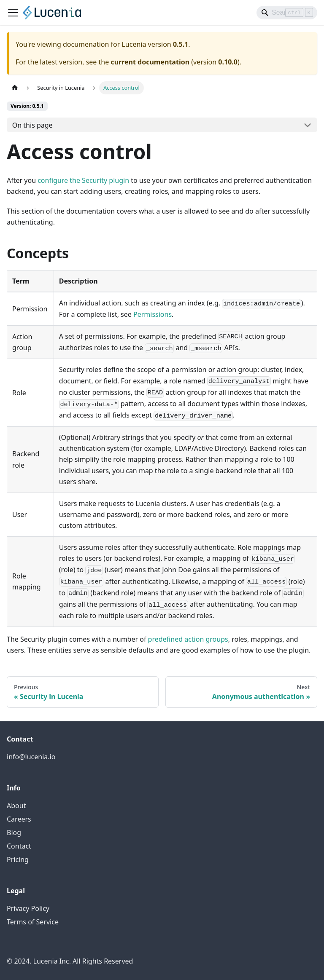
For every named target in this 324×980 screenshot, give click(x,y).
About (16, 806)
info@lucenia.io (31, 757)
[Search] (287, 13)
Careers (19, 819)
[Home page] (15, 88)
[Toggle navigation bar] (13, 13)
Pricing (18, 860)
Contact (19, 846)
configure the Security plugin (83, 180)
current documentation (150, 62)
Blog (14, 833)
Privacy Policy (28, 908)
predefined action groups (188, 639)
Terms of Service (33, 922)
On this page (32, 125)
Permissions (153, 314)
